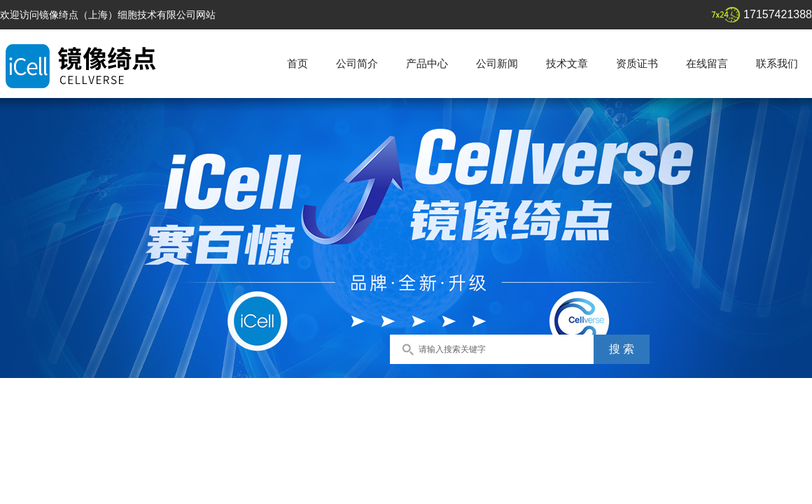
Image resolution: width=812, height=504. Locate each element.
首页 (297, 63)
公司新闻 (497, 63)
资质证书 (637, 63)
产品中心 (427, 63)
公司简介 (357, 63)
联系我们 (777, 63)
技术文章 (567, 63)
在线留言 (707, 63)
